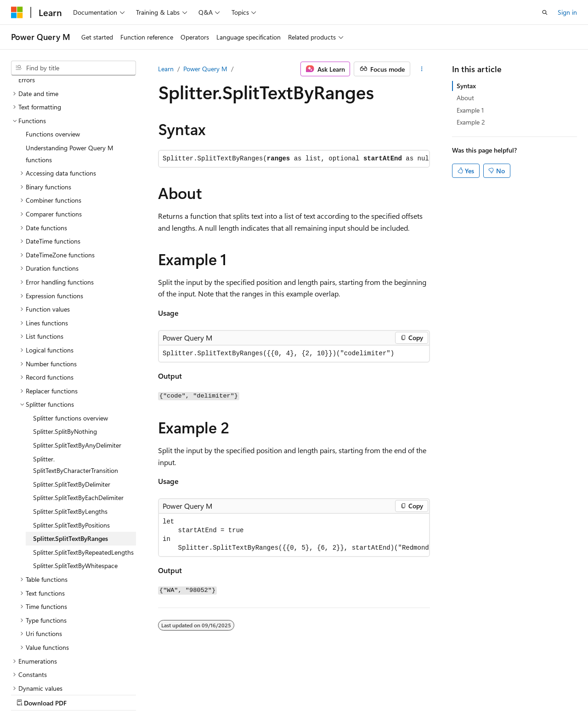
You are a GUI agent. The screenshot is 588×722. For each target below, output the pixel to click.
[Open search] (545, 12)
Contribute (164, 694)
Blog (125, 694)
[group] (294, 535)
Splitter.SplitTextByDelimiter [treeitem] (72, 404)
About (465, 98)
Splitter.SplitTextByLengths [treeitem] (70, 431)
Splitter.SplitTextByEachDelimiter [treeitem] (78, 418)
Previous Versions (83, 694)
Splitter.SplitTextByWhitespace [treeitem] (75, 486)
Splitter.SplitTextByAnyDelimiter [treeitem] (77, 365)
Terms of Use (246, 694)
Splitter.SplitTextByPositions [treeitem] (71, 445)
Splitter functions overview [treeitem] (71, 338)
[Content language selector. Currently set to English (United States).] (53, 672)
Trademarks (292, 694)
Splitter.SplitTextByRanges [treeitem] (71, 458)
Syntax (466, 86)
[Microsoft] (17, 12)
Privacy (201, 694)
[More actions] (422, 69)
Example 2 (471, 122)
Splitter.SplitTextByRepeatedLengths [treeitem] (83, 472)
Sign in (567, 12)
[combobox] (73, 68)
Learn (166, 69)
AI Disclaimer (29, 694)
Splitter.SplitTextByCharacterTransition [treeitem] (76, 385)
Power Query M (205, 69)
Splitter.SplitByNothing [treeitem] (65, 351)
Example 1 (470, 110)
